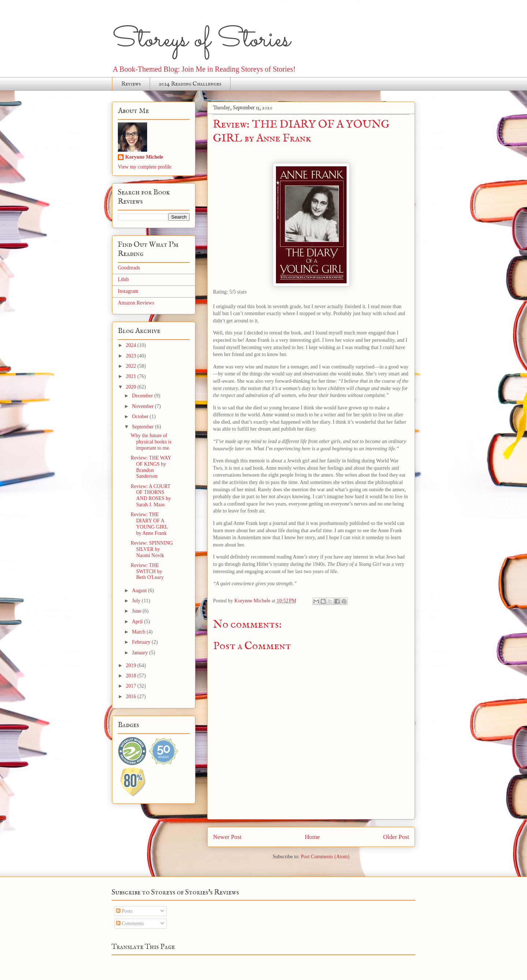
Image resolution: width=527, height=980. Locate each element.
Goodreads (129, 268)
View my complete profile (145, 167)
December (143, 396)
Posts (124, 911)
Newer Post (227, 837)
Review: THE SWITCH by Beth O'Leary (147, 572)
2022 (132, 366)
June (137, 611)
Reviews (131, 84)
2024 (132, 345)
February (142, 642)
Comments (130, 924)
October (141, 417)
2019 (132, 665)
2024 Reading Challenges (190, 84)
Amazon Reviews (136, 303)
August (140, 591)
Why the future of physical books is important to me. (151, 442)
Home (312, 837)
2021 (132, 376)
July (137, 601)
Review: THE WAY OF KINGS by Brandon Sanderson (151, 467)
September (143, 427)
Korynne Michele (144, 157)
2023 (132, 356)
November (143, 406)
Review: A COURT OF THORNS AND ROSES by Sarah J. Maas (151, 495)
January (140, 653)
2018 (132, 676)
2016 (132, 697)
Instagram (128, 291)
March (139, 632)
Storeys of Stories (201, 40)
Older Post (396, 837)
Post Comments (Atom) (325, 857)
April (138, 622)
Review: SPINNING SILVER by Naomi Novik (152, 549)
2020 (132, 387)
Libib (123, 279)
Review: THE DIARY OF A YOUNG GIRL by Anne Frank (149, 524)
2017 (132, 686)
